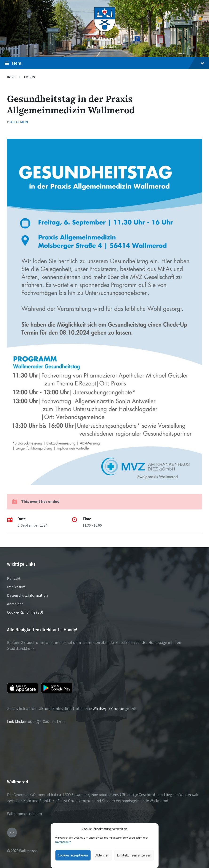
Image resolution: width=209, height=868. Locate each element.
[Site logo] (105, 30)
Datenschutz (63, 842)
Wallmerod (105, 39)
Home (11, 77)
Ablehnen (102, 855)
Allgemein (19, 122)
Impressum (16, 587)
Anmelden (15, 604)
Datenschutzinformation (27, 595)
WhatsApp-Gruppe (108, 709)
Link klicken (17, 722)
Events (30, 77)
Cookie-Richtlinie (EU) (25, 612)
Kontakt (14, 578)
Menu (104, 63)
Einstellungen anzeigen (134, 855)
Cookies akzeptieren (73, 855)
